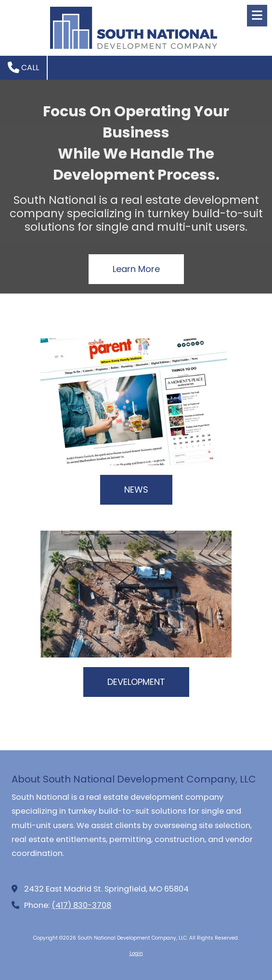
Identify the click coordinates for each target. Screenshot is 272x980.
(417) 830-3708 (81, 905)
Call (23, 67)
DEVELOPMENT (136, 682)
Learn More (136, 269)
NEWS (136, 490)
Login (136, 953)
